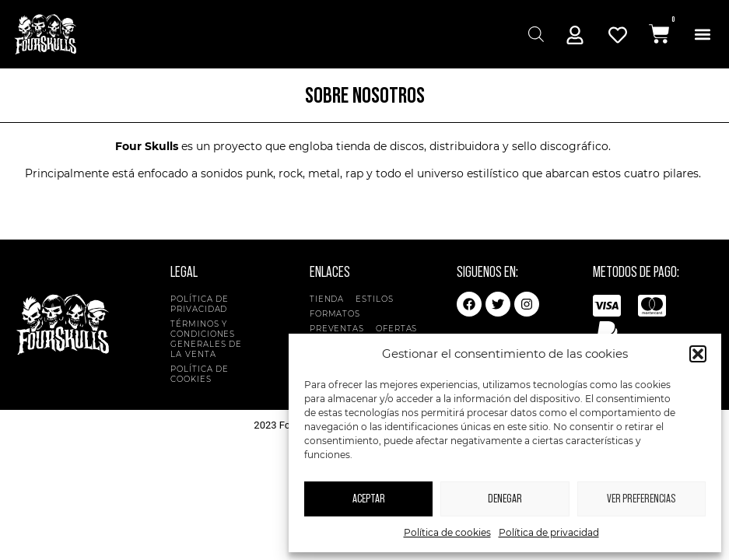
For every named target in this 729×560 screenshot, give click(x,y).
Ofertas (396, 329)
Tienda (327, 299)
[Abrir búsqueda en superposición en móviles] (534, 34)
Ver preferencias (641, 499)
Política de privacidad (549, 532)
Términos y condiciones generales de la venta (206, 339)
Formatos (339, 314)
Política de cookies (447, 532)
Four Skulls (147, 146)
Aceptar (369, 499)
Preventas (337, 329)
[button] (698, 354)
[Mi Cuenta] (575, 35)
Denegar (505, 499)
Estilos (378, 299)
